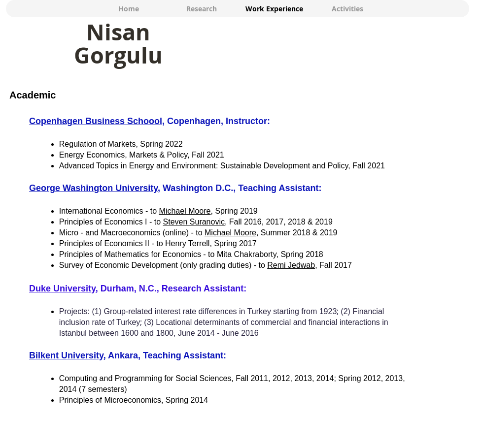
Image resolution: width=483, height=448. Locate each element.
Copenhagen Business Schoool (96, 121)
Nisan (118, 32)
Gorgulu (118, 55)
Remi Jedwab (291, 265)
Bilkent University (66, 355)
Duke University (62, 288)
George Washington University (93, 188)
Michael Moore (185, 211)
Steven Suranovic (194, 222)
